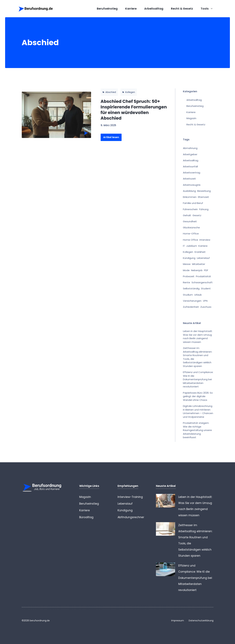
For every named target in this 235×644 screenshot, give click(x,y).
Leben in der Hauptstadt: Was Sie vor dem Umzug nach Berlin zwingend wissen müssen (198, 337)
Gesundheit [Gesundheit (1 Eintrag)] (190, 221)
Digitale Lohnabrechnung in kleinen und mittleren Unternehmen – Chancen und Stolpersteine (198, 411)
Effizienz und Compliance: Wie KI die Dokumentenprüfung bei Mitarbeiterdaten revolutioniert (198, 379)
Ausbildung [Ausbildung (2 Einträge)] (189, 191)
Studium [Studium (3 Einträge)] (188, 295)
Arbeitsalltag (154, 9)
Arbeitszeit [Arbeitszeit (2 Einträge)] (189, 179)
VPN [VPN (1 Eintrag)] (205, 301)
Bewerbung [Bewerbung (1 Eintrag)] (204, 191)
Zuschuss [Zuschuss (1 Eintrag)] (206, 307)
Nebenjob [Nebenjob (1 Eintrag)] (197, 270)
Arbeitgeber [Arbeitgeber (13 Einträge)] (190, 154)
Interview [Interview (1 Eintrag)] (205, 240)
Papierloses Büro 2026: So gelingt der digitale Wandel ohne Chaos (198, 396)
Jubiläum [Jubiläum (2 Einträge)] (192, 246)
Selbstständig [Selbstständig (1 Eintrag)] (191, 288)
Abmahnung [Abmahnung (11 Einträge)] (190, 148)
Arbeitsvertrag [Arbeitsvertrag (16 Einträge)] (192, 173)
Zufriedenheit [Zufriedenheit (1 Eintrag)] (191, 307)
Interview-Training (130, 497)
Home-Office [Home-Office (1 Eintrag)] (191, 234)
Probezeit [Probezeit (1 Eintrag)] (189, 276)
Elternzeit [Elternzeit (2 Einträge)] (203, 197)
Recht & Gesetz (182, 9)
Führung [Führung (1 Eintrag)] (204, 209)
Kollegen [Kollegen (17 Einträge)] (188, 252)
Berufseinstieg (107, 9)
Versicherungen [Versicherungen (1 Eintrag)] (192, 301)
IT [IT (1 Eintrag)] (184, 246)
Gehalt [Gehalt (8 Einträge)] (187, 215)
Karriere (131, 9)
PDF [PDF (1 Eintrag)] (206, 270)
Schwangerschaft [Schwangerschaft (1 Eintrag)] (202, 282)
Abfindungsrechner (131, 517)
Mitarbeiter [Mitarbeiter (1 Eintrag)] (199, 264)
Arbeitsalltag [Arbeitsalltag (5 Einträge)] (191, 160)
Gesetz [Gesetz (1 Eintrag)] (197, 215)
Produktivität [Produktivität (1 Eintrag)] (203, 276)
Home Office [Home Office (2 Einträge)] (191, 240)
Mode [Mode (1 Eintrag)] (186, 270)
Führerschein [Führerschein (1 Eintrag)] (190, 209)
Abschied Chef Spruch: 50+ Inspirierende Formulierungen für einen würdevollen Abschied (134, 110)
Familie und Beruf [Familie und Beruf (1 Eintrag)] (193, 203)
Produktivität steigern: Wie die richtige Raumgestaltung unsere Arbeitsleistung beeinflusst (197, 430)
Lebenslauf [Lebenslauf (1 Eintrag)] (203, 258)
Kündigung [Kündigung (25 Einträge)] (189, 258)
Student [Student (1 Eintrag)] (206, 288)
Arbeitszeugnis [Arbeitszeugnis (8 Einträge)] (192, 185)
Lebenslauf (125, 504)
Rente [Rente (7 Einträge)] (187, 282)
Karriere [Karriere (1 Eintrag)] (203, 246)
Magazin (191, 118)
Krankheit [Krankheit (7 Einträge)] (200, 252)
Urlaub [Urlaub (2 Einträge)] (198, 295)
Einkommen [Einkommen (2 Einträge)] (190, 197)
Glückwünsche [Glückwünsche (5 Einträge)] (191, 227)
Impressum (178, 621)
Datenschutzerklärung (201, 621)
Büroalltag (86, 517)
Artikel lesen (111, 137)
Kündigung (125, 510)
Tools (209, 9)
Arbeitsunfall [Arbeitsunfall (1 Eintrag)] (190, 166)
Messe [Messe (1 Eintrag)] (187, 264)
